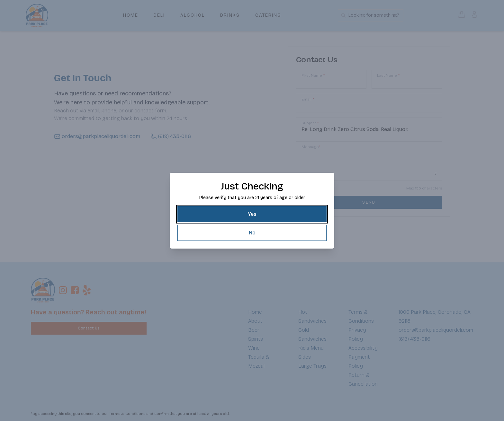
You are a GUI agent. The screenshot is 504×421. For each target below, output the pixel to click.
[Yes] (252, 214)
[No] (252, 233)
